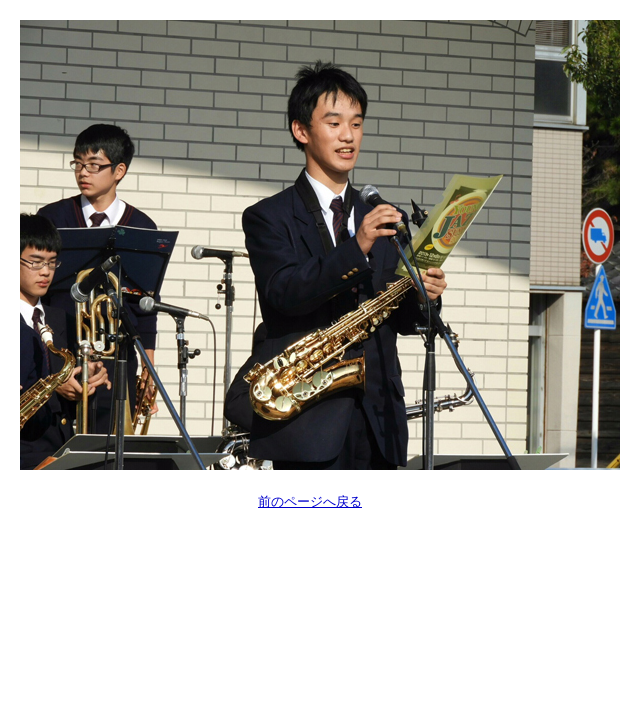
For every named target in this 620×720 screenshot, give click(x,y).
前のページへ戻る (310, 501)
